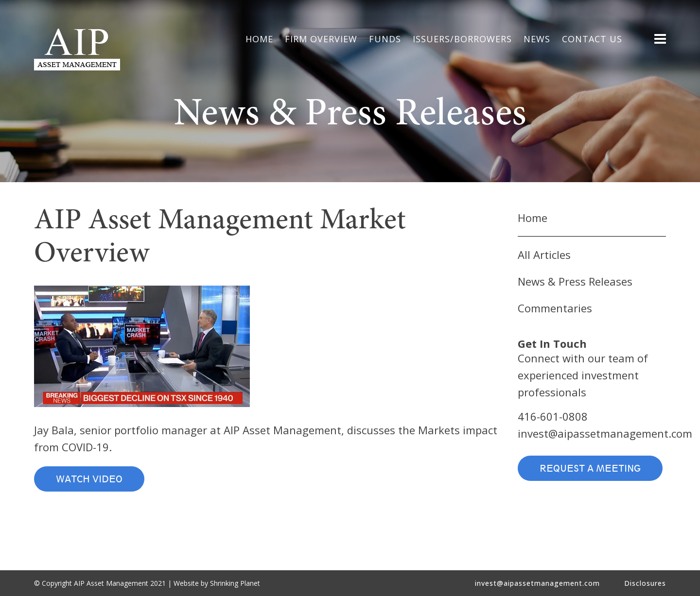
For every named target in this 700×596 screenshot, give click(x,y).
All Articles (544, 255)
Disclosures (645, 583)
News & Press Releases (575, 281)
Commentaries (555, 308)
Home (533, 218)
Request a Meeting (590, 468)
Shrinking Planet (235, 583)
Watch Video (89, 479)
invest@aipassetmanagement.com (605, 433)
